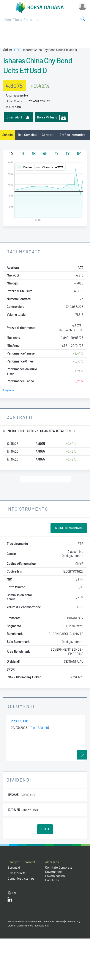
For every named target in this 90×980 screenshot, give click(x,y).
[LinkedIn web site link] (10, 900)
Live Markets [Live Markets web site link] (17, 873)
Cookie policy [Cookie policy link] (73, 921)
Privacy (60, 921)
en (14, 893)
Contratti (48, 135)
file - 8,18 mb (39, 728)
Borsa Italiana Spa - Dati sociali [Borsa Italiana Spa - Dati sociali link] (24, 921)
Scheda (8, 135)
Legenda (9, 390)
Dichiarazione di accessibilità (33, 925)
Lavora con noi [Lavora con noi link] (55, 876)
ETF (17, 50)
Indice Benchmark (69, 528)
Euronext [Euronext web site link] (14, 867)
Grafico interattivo (72, 135)
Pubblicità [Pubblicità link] (52, 880)
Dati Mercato (24, 251)
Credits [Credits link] (12, 925)
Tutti (45, 829)
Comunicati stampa (21, 878)
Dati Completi (27, 135)
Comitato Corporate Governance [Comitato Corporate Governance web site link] (59, 869)
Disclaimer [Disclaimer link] (49, 921)
